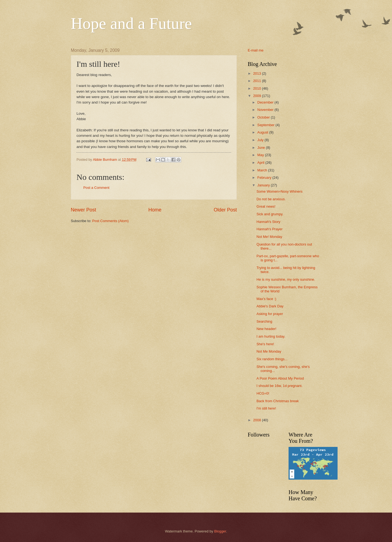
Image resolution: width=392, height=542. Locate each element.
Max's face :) (266, 299)
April (261, 163)
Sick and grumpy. (270, 214)
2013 (258, 73)
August (263, 132)
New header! (266, 329)
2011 (258, 81)
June (262, 148)
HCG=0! (263, 393)
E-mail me (256, 50)
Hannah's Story (268, 222)
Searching (264, 321)
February (265, 178)
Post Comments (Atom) (111, 221)
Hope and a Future (131, 23)
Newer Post (83, 210)
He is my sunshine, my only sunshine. (286, 279)
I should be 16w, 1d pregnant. (279, 386)
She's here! (265, 344)
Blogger (220, 531)
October (264, 117)
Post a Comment (96, 188)
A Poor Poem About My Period (280, 378)
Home (155, 210)
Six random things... (272, 359)
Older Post (225, 210)
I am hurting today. (271, 336)
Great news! (266, 206)
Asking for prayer (270, 314)
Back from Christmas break (278, 401)
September (266, 125)
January (264, 185)
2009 (258, 96)
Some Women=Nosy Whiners (279, 191)
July (261, 140)
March (263, 170)
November (266, 110)
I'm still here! (266, 408)
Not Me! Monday (269, 237)
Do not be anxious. (271, 199)
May (261, 155)
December (266, 102)
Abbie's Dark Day (270, 306)
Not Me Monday (269, 351)
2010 (258, 88)
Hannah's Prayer (269, 229)
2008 (258, 420)
